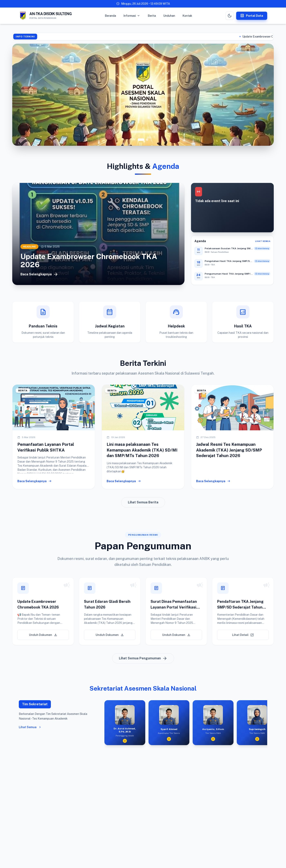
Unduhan (169, 16)
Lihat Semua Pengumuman (143, 661)
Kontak (187, 16)
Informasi (132, 16)
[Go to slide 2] (147, 140)
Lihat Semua (263, 241)
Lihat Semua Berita (143, 505)
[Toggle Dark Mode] (230, 16)
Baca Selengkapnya (39, 274)
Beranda (110, 16)
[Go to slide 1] (141, 140)
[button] (43, 613)
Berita (152, 16)
